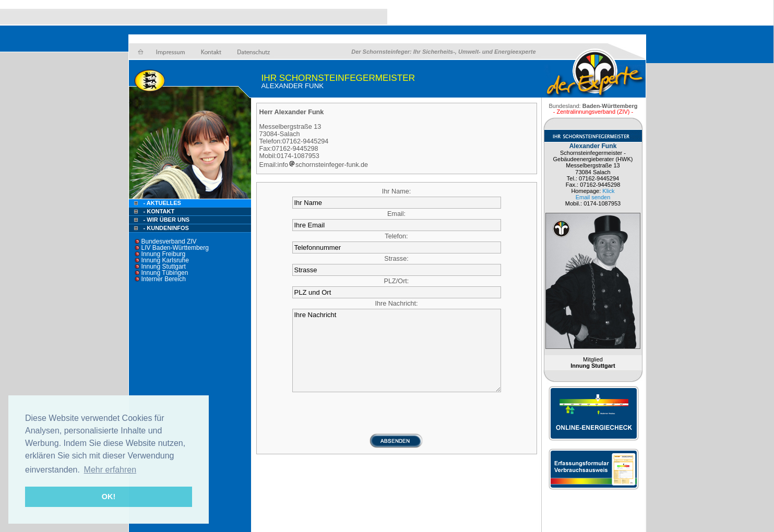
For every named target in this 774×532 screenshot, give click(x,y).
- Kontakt (158, 211)
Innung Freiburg (164, 254)
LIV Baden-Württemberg (175, 248)
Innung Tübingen (165, 273)
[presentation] (397, 413)
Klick (608, 191)
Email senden (593, 197)
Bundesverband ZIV (169, 241)
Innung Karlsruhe (165, 260)
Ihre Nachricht (397, 350)
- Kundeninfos (166, 228)
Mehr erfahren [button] (110, 470)
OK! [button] (109, 497)
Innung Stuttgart (164, 267)
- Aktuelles (162, 203)
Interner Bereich (164, 279)
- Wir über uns (167, 220)
